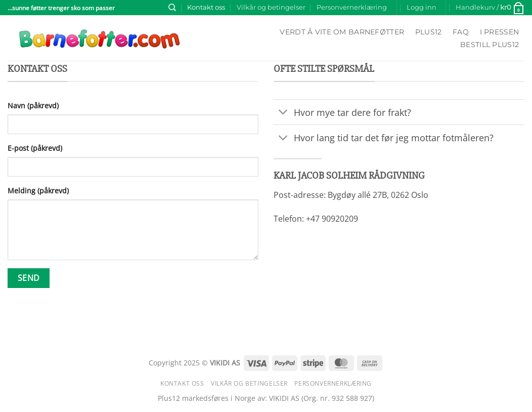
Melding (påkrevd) (38, 191)
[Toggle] (283, 113)
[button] (422, 8)
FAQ (461, 32)
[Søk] (172, 8)
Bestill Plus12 (490, 45)
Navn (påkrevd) (33, 106)
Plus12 (429, 32)
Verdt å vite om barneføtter (342, 32)
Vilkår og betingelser (271, 7)
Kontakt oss (206, 7)
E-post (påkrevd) (35, 148)
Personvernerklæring (352, 7)
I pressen (500, 32)
